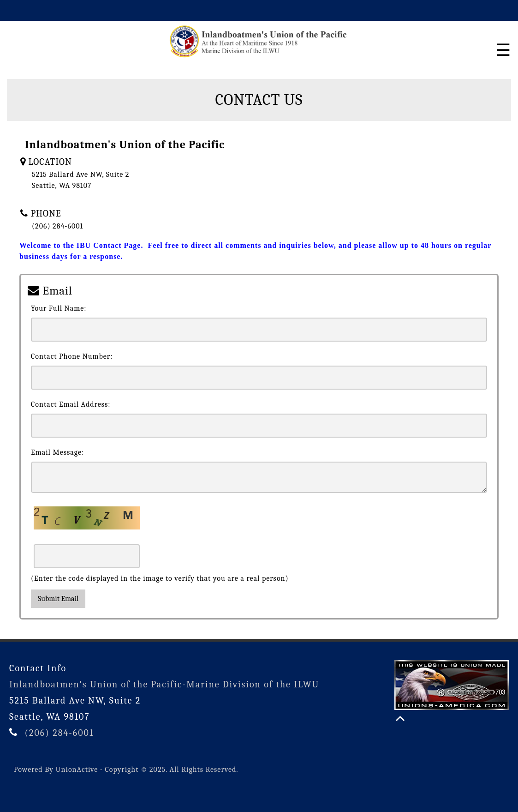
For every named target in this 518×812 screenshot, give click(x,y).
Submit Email (58, 599)
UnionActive (77, 770)
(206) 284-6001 (59, 733)
